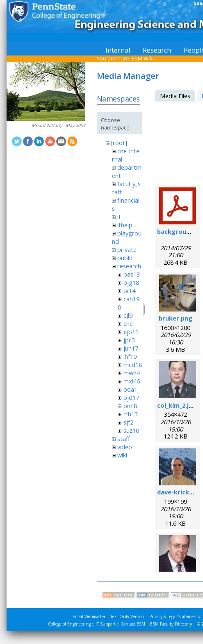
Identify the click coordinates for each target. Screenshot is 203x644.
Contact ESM (133, 624)
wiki (122, 455)
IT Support (106, 624)
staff (124, 439)
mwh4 (132, 373)
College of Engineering (69, 624)
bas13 (132, 274)
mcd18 (133, 365)
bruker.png (176, 318)
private (127, 249)
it (119, 217)
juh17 (131, 348)
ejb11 (131, 332)
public (125, 258)
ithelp (125, 225)
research (129, 266)
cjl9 (128, 315)
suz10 (131, 430)
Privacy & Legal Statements (174, 616)
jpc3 (129, 340)
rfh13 (131, 414)
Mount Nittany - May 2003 (58, 125)
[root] (119, 143)
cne (128, 323)
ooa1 (130, 389)
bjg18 (131, 282)
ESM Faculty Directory (171, 624)
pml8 (130, 406)
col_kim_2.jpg (177, 405)
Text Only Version (127, 616)
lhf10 (130, 356)
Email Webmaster (89, 616)
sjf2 (128, 422)
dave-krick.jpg (179, 492)
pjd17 (131, 397)
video (125, 447)
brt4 (129, 291)
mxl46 (132, 381)
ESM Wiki (143, 58)
